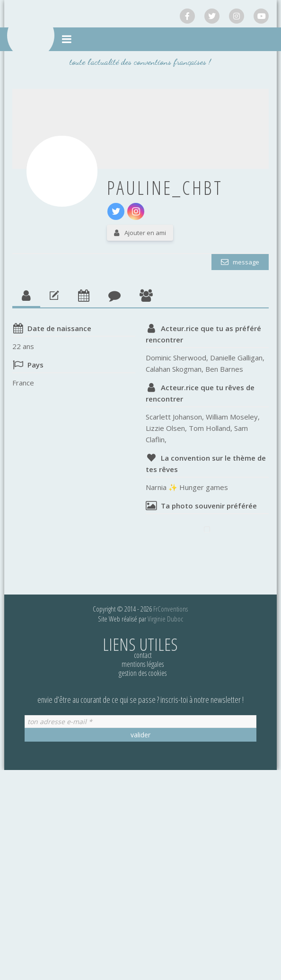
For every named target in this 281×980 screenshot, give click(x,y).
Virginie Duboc (165, 619)
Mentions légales (143, 664)
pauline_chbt (165, 188)
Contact (143, 655)
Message (245, 262)
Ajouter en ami (145, 233)
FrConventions (171, 609)
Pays (35, 365)
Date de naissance (59, 328)
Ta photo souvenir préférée (209, 506)
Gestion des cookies (143, 673)
